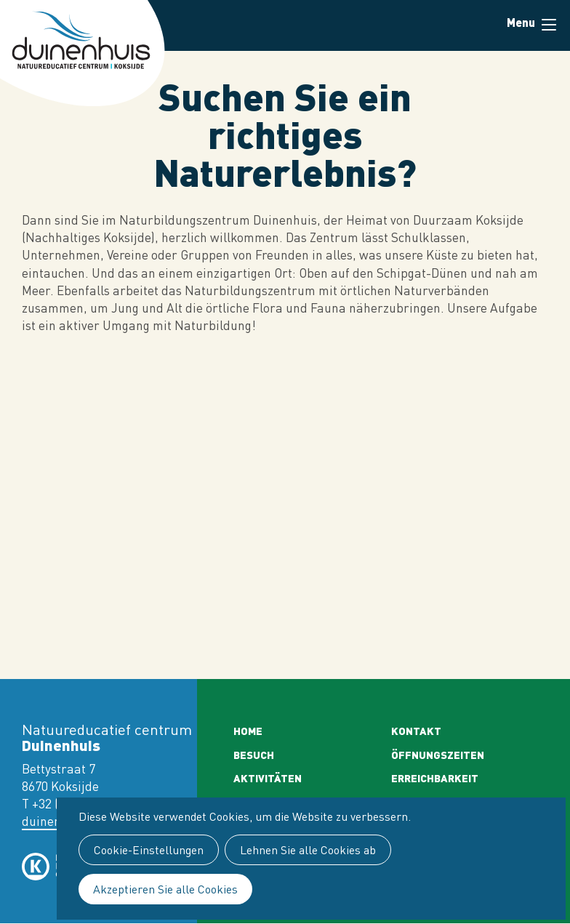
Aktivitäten (268, 778)
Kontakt (416, 731)
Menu (549, 25)
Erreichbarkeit (435, 778)
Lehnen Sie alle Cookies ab (308, 850)
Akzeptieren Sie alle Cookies (165, 889)
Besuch (254, 755)
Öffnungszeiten (438, 755)
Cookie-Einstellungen (149, 850)
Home (248, 731)
